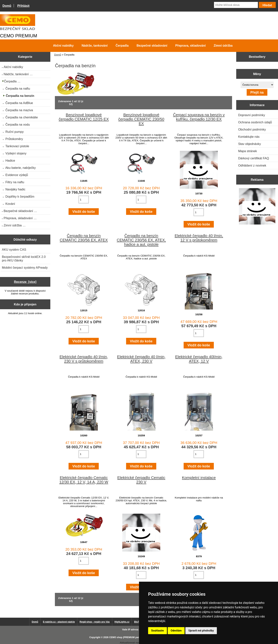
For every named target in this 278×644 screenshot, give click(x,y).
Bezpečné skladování (152, 46)
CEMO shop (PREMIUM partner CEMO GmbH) (134, 637)
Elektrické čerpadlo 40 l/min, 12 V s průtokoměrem (199, 238)
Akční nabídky (63, 46)
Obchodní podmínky (252, 129)
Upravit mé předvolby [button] (201, 631)
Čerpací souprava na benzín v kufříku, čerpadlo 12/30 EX (199, 117)
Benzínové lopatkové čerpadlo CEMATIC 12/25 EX (84, 117)
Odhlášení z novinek (252, 165)
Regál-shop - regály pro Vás (95, 622)
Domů (7, 6)
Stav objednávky (250, 144)
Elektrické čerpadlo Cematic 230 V (141, 480)
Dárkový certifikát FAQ (254, 158)
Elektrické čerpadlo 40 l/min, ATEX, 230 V (141, 359)
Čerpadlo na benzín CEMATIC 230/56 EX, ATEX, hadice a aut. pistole (141, 240)
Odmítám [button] (176, 631)
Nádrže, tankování (95, 46)
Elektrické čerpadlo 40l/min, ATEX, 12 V (199, 359)
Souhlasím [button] (158, 631)
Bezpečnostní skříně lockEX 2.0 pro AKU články (24, 259)
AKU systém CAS (14, 250)
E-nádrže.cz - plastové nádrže (59, 622)
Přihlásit (23, 6)
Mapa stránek (248, 151)
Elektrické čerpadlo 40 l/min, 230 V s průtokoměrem (84, 359)
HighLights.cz (122, 622)
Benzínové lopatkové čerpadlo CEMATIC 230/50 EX (141, 119)
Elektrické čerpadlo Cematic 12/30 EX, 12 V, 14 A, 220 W (84, 480)
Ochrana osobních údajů (255, 122)
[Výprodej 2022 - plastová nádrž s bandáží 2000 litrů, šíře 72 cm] (257, 207)
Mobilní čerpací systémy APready (25, 268)
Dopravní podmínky (252, 115)
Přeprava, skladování (190, 46)
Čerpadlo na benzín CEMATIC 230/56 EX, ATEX (84, 238)
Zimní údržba (223, 46)
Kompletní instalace (199, 478)
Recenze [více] (25, 282)
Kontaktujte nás (249, 137)
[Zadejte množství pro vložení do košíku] (84, 200)
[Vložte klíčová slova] (236, 5)
